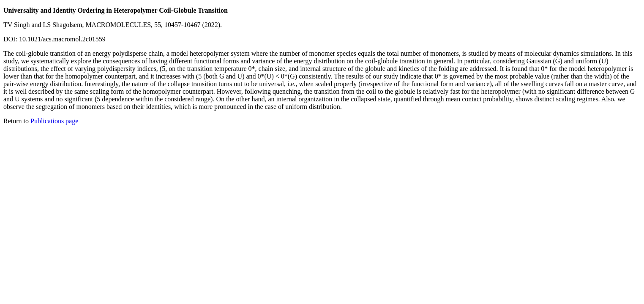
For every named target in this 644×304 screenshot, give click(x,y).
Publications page (54, 121)
